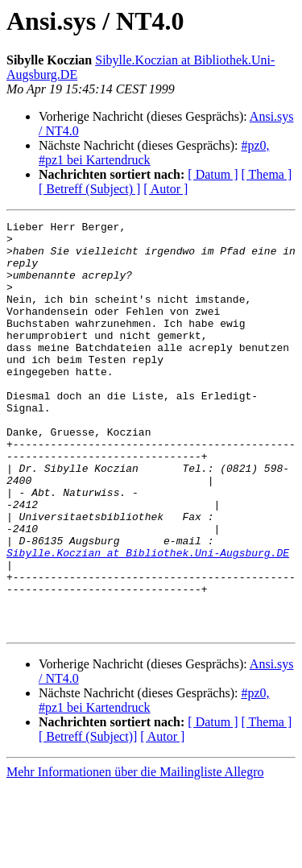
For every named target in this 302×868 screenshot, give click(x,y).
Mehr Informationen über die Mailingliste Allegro (135, 854)
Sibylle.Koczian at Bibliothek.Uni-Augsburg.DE (148, 620)
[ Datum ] (213, 174)
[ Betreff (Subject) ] (89, 189)
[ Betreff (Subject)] (88, 818)
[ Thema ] (267, 174)
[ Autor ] (165, 189)
